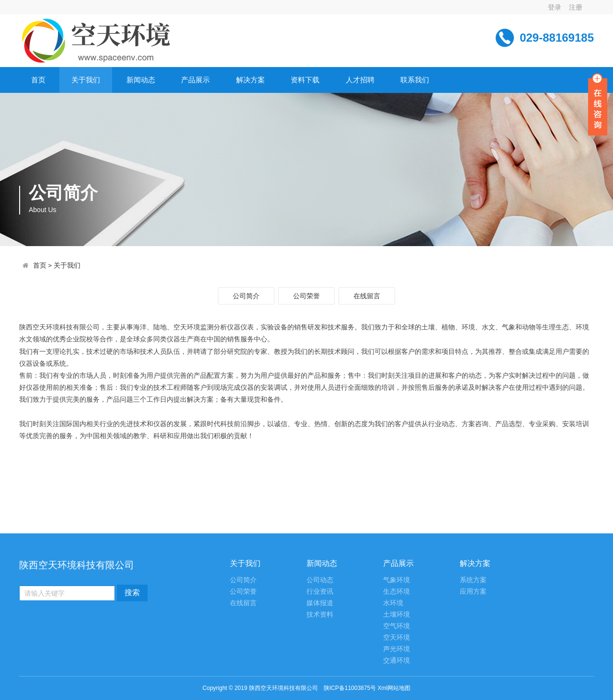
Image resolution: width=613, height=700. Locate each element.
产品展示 (195, 80)
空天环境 (397, 638)
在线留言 (367, 296)
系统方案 (473, 580)
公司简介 (246, 296)
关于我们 (86, 80)
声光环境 (397, 649)
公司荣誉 (306, 296)
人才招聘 (360, 80)
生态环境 (397, 592)
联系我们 (415, 80)
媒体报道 (320, 603)
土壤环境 (397, 615)
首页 (38, 80)
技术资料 (320, 615)
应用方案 (473, 592)
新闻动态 (141, 80)
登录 (555, 7)
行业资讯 (320, 592)
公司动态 (320, 580)
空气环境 (397, 626)
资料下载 (305, 80)
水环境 (393, 603)
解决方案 (250, 80)
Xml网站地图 (394, 688)
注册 (576, 7)
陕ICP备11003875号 (350, 688)
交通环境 (397, 660)
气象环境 (397, 580)
